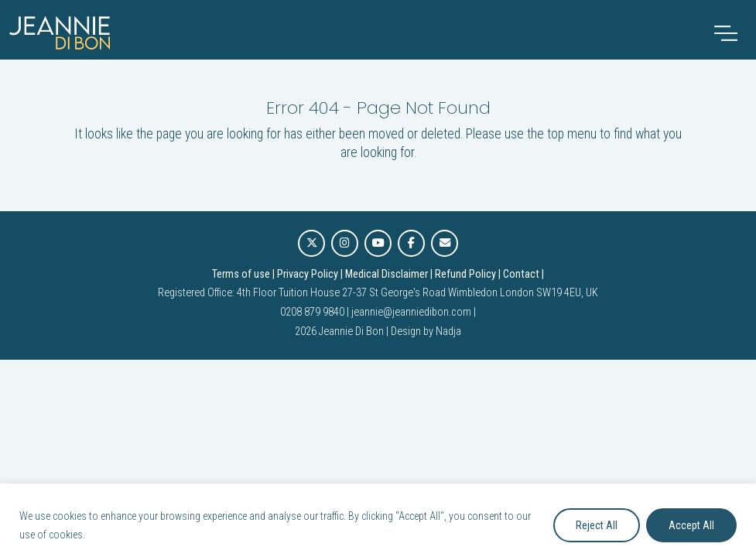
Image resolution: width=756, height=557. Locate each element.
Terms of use (241, 274)
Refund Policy (465, 274)
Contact (521, 274)
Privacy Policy (308, 274)
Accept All (691, 525)
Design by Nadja (426, 331)
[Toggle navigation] (726, 33)
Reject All (597, 525)
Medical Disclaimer (387, 274)
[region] (378, 520)
